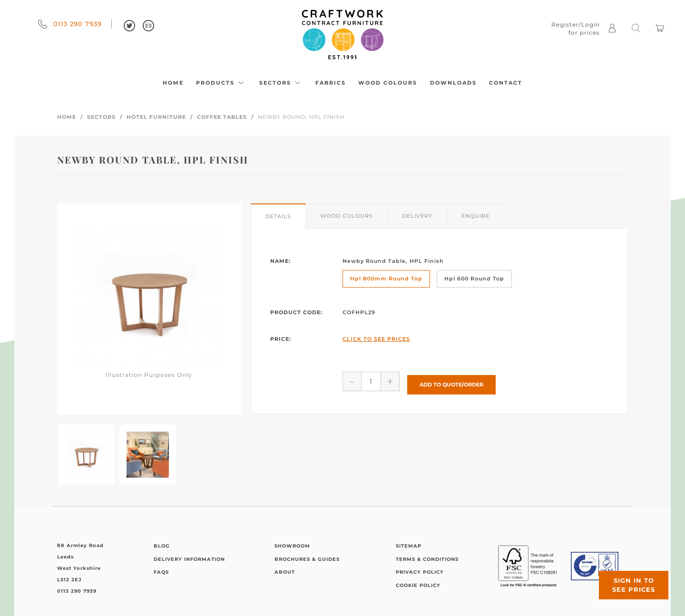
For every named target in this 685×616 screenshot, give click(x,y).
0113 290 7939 (70, 24)
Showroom (292, 546)
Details (278, 216)
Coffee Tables (222, 117)
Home (173, 83)
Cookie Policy (418, 585)
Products (221, 83)
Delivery (417, 216)
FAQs (161, 572)
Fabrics (331, 83)
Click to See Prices (376, 339)
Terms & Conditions (427, 559)
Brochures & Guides (307, 559)
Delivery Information (189, 559)
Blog (162, 546)
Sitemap (409, 546)
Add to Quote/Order (451, 381)
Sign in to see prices (628, 579)
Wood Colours (388, 83)
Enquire (475, 216)
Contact (506, 83)
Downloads (453, 83)
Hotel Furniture (156, 117)
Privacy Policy (420, 572)
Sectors (281, 83)
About (285, 572)
